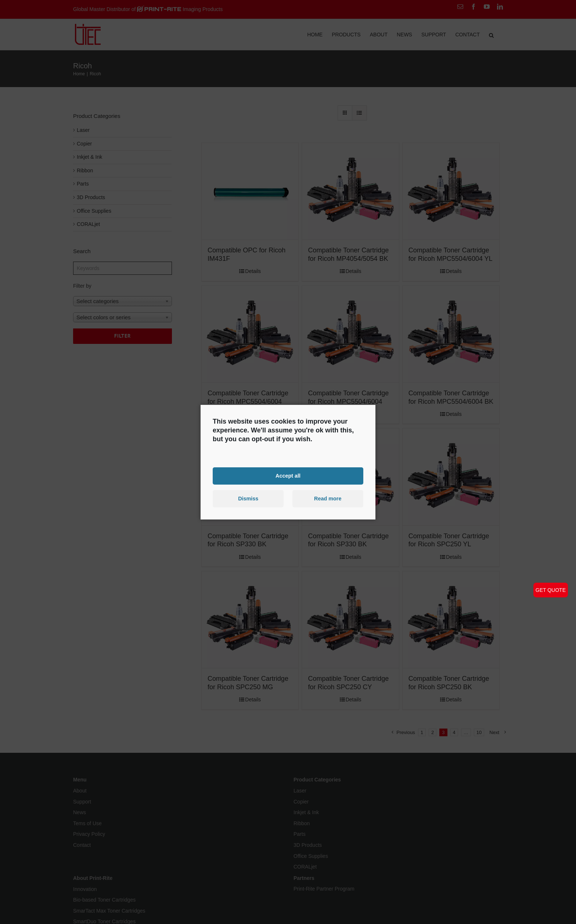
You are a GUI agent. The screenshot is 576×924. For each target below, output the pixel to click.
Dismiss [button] (248, 499)
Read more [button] (328, 499)
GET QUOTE (551, 590)
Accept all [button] (288, 476)
